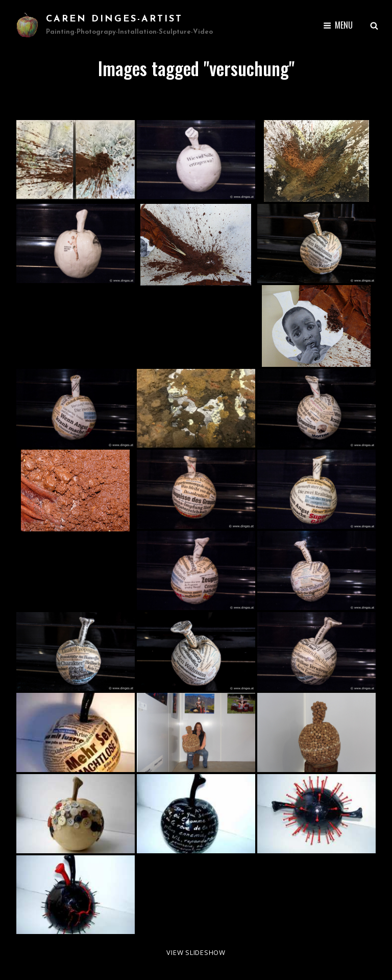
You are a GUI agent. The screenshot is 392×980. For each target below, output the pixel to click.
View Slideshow (196, 952)
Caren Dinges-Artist (114, 19)
